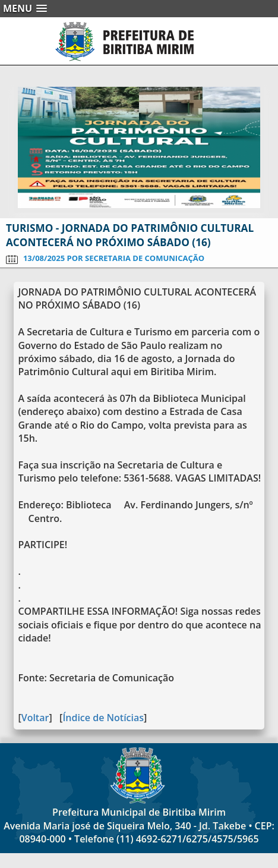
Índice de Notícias (103, 718)
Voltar (35, 718)
